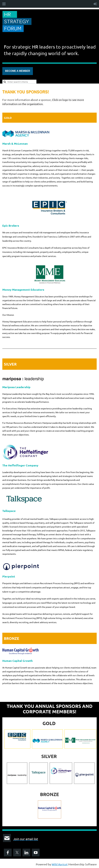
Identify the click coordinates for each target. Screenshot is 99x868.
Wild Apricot (60, 864)
